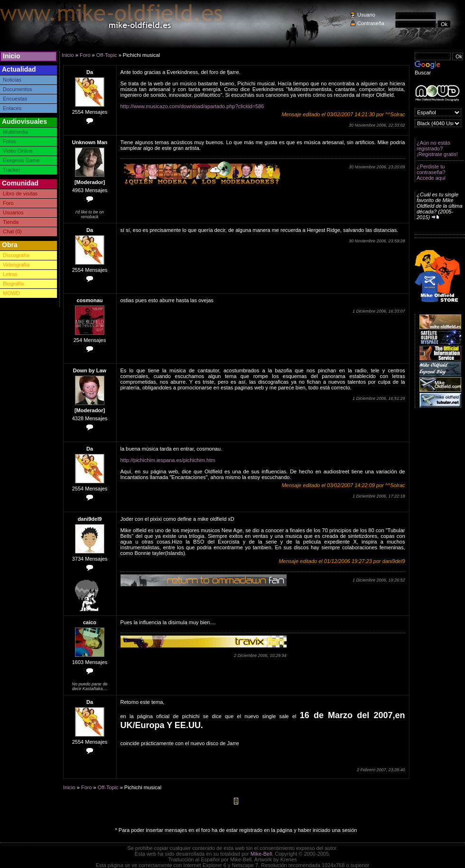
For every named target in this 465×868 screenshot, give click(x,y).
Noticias (12, 80)
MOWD (11, 293)
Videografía (16, 265)
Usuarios (13, 212)
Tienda (11, 222)
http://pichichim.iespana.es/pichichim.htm (168, 460)
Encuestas (15, 99)
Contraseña (371, 23)
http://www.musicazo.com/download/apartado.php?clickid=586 (192, 106)
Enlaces (12, 108)
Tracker (12, 170)
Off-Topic (107, 55)
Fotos (9, 141)
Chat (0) (12, 231)
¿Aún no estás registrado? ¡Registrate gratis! (437, 148)
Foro (8, 203)
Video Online (18, 151)
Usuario (366, 15)
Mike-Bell (261, 854)
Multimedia (15, 132)
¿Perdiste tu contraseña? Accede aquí (431, 172)
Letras (10, 274)
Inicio (12, 56)
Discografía (16, 255)
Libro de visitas (20, 194)
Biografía (13, 284)
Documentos (18, 89)
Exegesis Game (21, 160)
